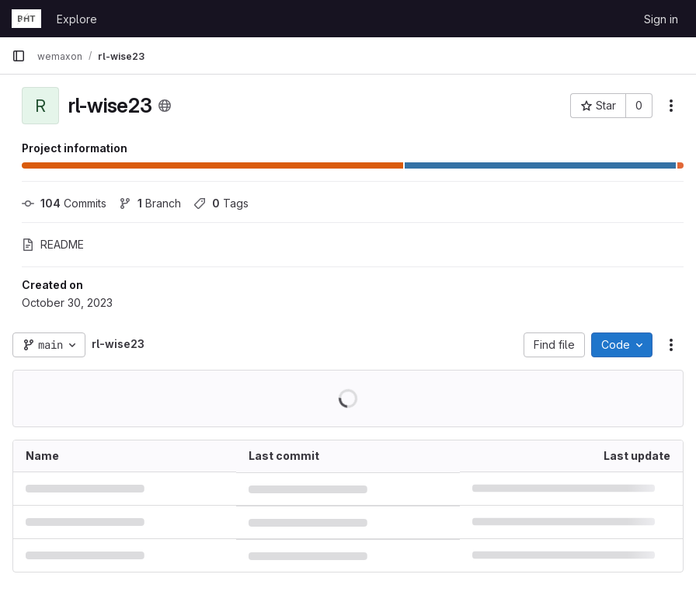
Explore (77, 19)
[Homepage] (26, 19)
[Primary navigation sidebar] (19, 56)
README (53, 244)
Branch (150, 203)
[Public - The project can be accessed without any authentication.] (165, 106)
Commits (64, 203)
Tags (221, 203)
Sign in (661, 19)
